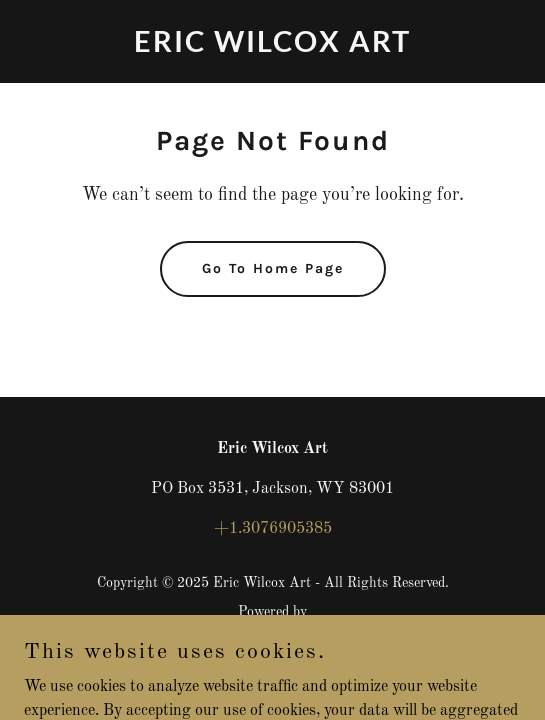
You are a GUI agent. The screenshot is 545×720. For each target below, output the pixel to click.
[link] (272, 48)
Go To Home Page (273, 268)
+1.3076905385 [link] (273, 529)
